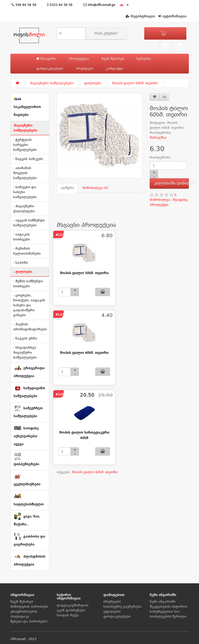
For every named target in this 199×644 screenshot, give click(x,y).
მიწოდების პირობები (29, 607)
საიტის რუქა (68, 615)
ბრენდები (85, 69)
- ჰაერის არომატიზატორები (30, 327)
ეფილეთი (112, 612)
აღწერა (67, 188)
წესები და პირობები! (29, 621)
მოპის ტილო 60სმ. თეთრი (135, 83)
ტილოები (93, 83)
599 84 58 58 (24, 5)
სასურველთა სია (165, 612)
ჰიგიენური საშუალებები (52, 83)
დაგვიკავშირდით (73, 605)
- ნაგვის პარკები (28, 159)
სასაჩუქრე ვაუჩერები (122, 607)
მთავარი (46, 59)
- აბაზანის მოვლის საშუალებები (25, 173)
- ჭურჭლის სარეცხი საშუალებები (25, 145)
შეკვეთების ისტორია (169, 607)
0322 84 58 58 (60, 5)
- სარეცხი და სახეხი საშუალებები (25, 192)
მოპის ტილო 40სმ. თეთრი (84, 353)
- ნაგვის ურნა (25, 338)
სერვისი (144, 59)
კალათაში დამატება (171, 183)
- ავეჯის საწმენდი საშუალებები (29, 223)
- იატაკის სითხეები (22, 237)
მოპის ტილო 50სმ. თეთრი (84, 273)
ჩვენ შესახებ (113, 59)
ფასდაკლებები (50, 69)
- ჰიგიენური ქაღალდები (24, 209)
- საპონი (21, 263)
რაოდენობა (160, 157)
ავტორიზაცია (172, 16)
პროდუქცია (79, 59)
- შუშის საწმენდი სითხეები (28, 284)
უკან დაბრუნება (71, 610)
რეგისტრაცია (140, 16)
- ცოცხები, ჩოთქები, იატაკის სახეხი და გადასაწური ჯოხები (29, 305)
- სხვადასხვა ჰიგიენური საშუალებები (25, 353)
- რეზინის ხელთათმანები (27, 251)
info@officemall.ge (99, 5)
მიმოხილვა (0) (95, 188)
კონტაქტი (115, 69)
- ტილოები (23, 272)
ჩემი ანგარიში (163, 602)
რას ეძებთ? (106, 33)
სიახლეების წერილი (168, 617)
